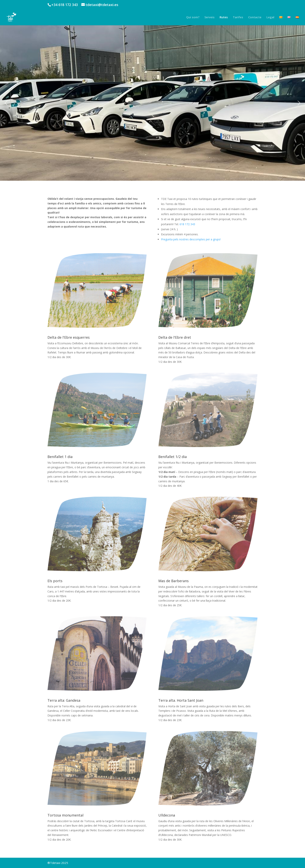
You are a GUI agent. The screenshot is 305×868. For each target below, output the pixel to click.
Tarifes (238, 17)
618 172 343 (187, 224)
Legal (270, 17)
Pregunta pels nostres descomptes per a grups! (191, 239)
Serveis (209, 17)
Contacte (255, 17)
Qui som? (193, 17)
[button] (6, 103)
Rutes (224, 17)
